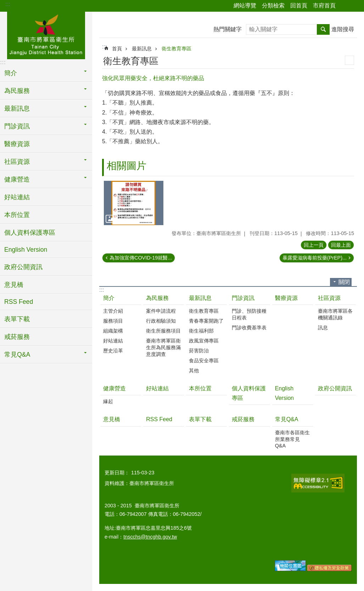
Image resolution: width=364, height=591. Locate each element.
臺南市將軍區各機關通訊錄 (335, 314)
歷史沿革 (113, 351)
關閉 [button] (344, 282)
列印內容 (349, 60)
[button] (134, 203)
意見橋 (14, 285)
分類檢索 (273, 5)
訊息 (323, 328)
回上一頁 (314, 245)
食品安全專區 (204, 361)
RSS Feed (19, 302)
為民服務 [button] (17, 91)
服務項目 (113, 321)
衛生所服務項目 (163, 331)
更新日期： (117, 473)
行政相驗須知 (161, 321)
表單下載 (17, 319)
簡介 (109, 298)
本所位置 (17, 215)
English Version (26, 250)
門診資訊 (243, 298)
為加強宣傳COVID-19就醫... (141, 258)
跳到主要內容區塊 (4, 4)
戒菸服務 (17, 337)
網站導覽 (245, 5)
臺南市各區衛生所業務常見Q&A (292, 439)
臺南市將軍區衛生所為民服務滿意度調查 (163, 347)
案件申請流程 (161, 311)
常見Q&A (287, 419)
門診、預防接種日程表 (249, 314)
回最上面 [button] (341, 245)
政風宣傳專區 (204, 341)
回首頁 (299, 5)
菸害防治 (199, 351)
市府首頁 (324, 5)
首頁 (117, 49)
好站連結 (17, 197)
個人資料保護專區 (30, 233)
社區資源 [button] (17, 162)
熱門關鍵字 (228, 29)
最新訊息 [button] (17, 108)
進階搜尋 (343, 29)
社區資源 (329, 298)
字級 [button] (354, 6)
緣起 (108, 401)
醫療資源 (17, 144)
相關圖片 (127, 166)
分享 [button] (345, 6)
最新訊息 (142, 49)
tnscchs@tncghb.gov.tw (150, 537)
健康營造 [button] (17, 179)
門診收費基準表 (249, 328)
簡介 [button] (11, 73)
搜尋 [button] (323, 29)
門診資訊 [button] (17, 126)
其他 (194, 370)
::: (8, 4)
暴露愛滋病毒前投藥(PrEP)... (315, 258)
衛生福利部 (201, 331)
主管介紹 (113, 311)
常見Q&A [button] (17, 355)
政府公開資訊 (23, 267)
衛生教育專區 (177, 49)
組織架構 (113, 331)
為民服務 (157, 298)
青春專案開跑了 (206, 321)
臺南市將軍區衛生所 (46, 34)
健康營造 (114, 388)
